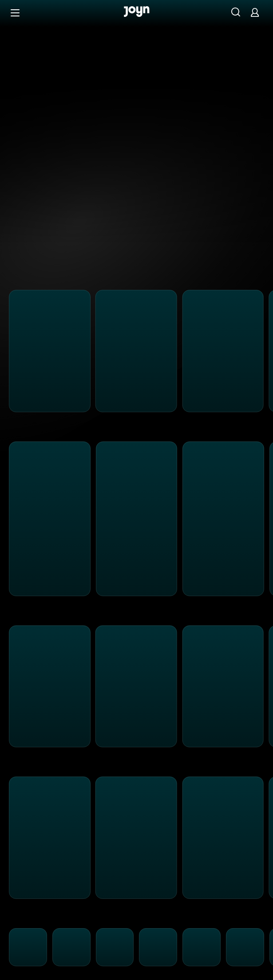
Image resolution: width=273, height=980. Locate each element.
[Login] (255, 12)
